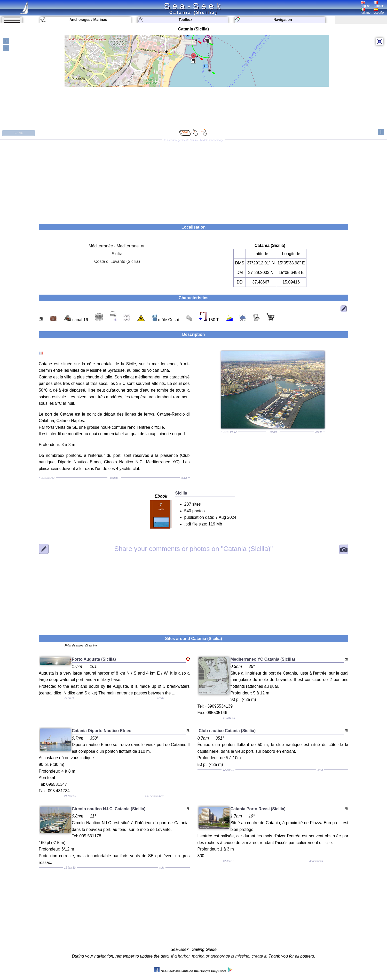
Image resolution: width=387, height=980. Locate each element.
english (366, 4)
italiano (366, 11)
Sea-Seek (193, 6)
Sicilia (117, 254)
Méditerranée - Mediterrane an (117, 246)
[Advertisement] (194, 180)
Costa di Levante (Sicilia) (117, 261)
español (379, 11)
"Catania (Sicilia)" (194, 549)
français (379, 4)
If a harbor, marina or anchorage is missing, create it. (219, 956)
